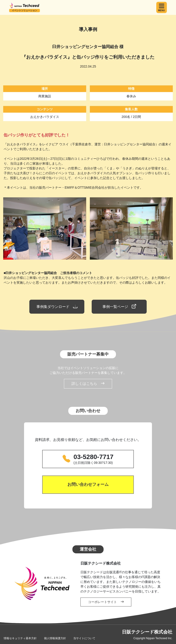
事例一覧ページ (119, 307)
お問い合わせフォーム (88, 484)
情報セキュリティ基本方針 (20, 638)
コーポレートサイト (106, 602)
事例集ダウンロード (57, 307)
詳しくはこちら (88, 384)
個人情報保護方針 (55, 638)
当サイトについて (84, 638)
